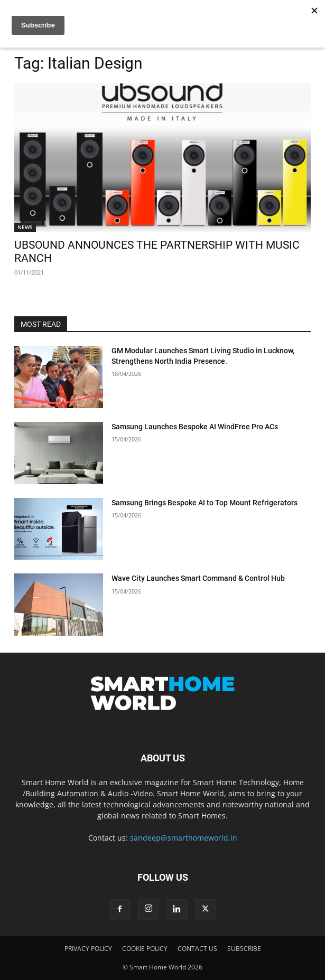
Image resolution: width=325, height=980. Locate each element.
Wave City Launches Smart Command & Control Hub (198, 578)
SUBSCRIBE (244, 949)
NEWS (25, 227)
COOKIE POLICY (145, 949)
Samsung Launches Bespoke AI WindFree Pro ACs (195, 427)
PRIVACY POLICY (88, 949)
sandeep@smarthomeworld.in (184, 838)
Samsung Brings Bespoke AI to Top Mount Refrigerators (205, 503)
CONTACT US (197, 949)
